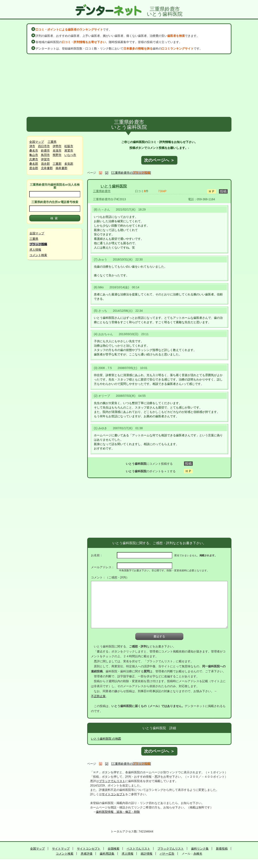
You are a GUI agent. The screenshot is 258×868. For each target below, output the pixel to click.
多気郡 (69, 164)
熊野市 (57, 155)
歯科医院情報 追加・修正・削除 (118, 812)
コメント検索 (38, 255)
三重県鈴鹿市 (102, 191)
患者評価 (87, 854)
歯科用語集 (107, 854)
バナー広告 (167, 854)
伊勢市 (57, 146)
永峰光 (198, 854)
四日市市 (44, 146)
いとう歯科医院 (114, 186)
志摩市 (34, 159)
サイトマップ (61, 849)
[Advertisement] (129, 86)
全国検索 (114, 849)
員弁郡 (45, 164)
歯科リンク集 (200, 849)
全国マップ (37, 142)
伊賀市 (45, 159)
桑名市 (34, 151)
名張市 (57, 151)
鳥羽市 (45, 155)
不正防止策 (98, 696)
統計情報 (147, 854)
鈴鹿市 (45, 151)
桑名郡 (34, 164)
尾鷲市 (69, 151)
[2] (107, 173)
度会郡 (34, 168)
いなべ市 (70, 155)
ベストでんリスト (138, 849)
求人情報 (35, 250)
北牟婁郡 (47, 168)
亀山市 (34, 155)
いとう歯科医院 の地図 (106, 739)
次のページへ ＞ (159, 160)
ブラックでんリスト (112, 781)
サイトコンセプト (114, 794)
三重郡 (57, 164)
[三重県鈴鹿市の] (131, 173)
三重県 (52, 142)
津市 (32, 146)
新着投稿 (222, 849)
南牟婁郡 (61, 168)
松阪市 (69, 146)
